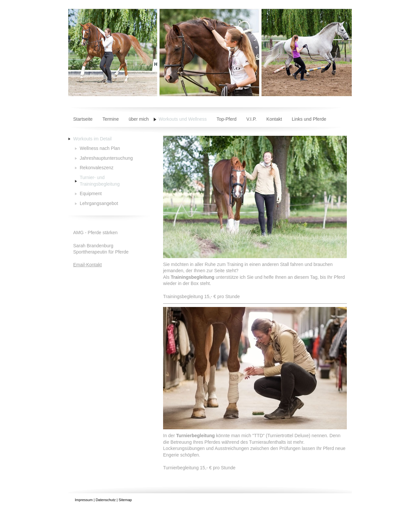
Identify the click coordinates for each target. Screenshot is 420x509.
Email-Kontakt (87, 265)
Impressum (84, 500)
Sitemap (125, 500)
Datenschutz (105, 500)
